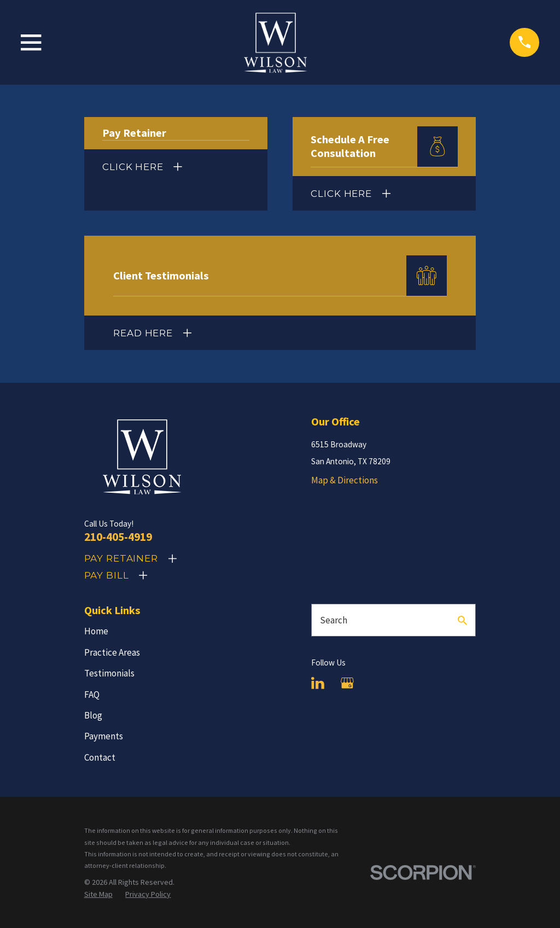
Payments (104, 736)
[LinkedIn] (318, 683)
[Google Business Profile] (347, 683)
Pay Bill (107, 575)
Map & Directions (345, 480)
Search (334, 620)
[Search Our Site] (462, 620)
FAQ (92, 694)
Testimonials (109, 673)
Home (96, 631)
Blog (93, 715)
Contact (100, 757)
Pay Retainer (121, 558)
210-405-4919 (118, 537)
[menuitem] (98, 895)
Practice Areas (112, 652)
